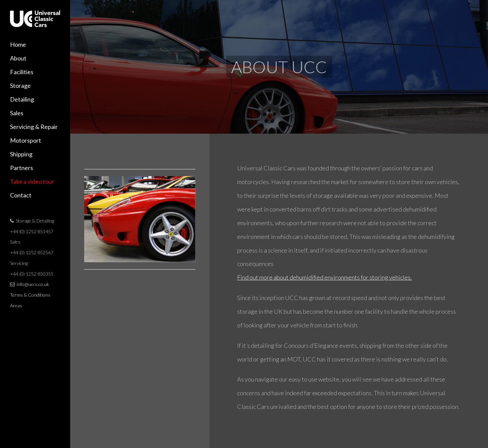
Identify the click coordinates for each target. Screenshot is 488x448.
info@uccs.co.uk (33, 284)
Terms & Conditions (30, 295)
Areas (16, 306)
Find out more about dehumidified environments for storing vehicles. (324, 277)
